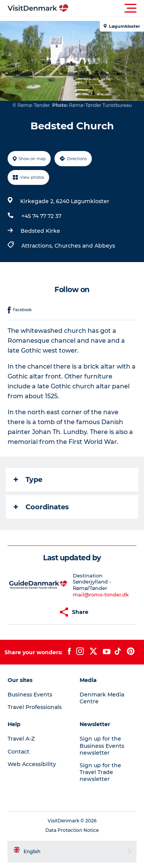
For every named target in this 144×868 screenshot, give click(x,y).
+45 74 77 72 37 (41, 216)
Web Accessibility (32, 764)
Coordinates (41, 507)
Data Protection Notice (72, 830)
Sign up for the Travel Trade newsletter (100, 772)
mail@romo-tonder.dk (101, 595)
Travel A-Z (21, 739)
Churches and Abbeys (85, 246)
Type (28, 480)
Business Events (30, 695)
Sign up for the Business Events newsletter (102, 746)
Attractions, (38, 246)
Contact (18, 752)
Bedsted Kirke (40, 231)
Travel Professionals (35, 707)
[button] (106, 8)
